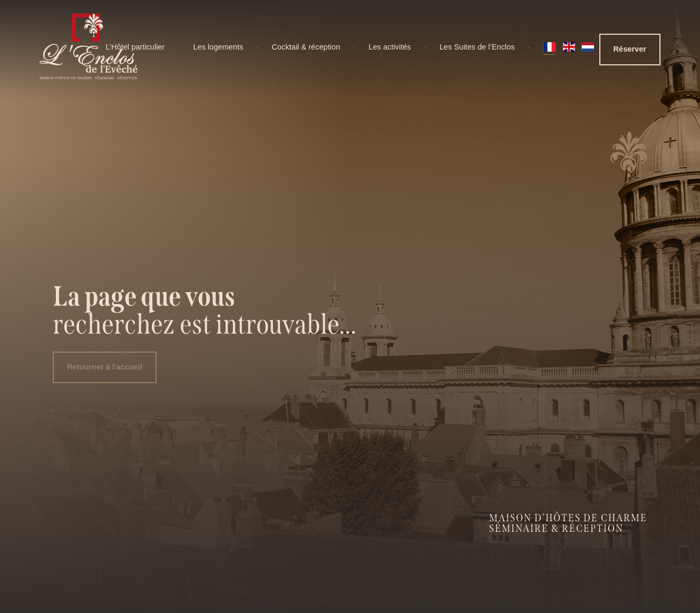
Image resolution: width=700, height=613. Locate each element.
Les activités (390, 47)
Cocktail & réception (306, 47)
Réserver (630, 49)
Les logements (218, 47)
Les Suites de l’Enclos (477, 47)
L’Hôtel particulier (135, 47)
